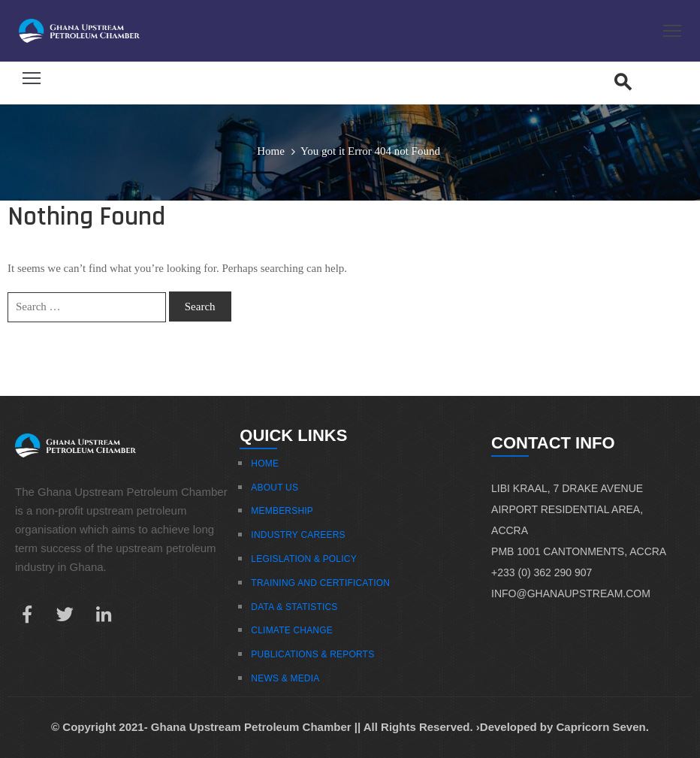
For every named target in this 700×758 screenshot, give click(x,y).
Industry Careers (298, 535)
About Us (275, 488)
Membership (282, 511)
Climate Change (292, 630)
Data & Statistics (294, 607)
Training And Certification (320, 583)
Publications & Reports (312, 654)
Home (271, 151)
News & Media (285, 678)
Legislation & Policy (304, 559)
